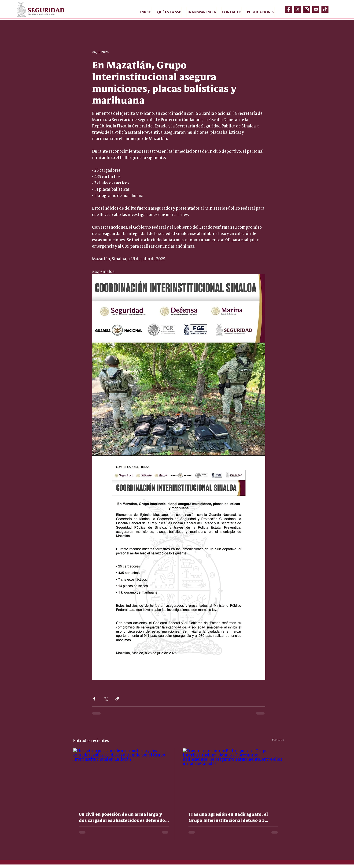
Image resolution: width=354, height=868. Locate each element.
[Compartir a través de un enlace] (117, 699)
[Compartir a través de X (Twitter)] (106, 699)
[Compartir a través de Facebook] (94, 699)
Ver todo (278, 739)
